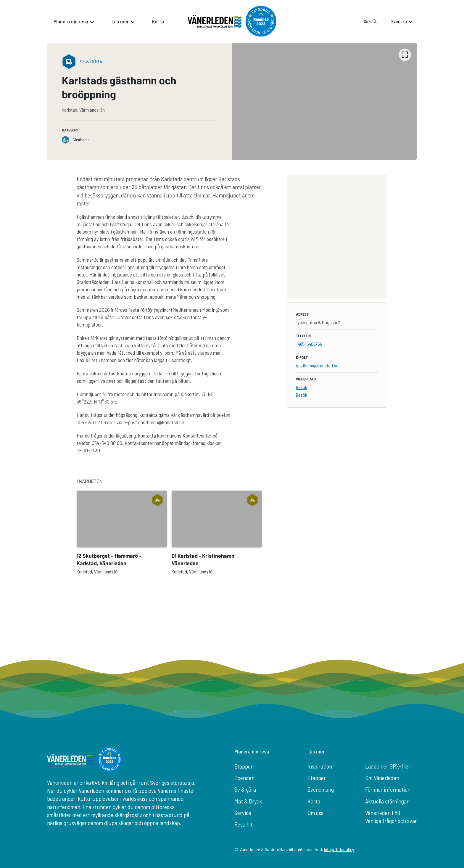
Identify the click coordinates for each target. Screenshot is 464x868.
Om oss (315, 813)
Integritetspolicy (339, 849)
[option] (324, 101)
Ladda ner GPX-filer (388, 766)
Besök (302, 387)
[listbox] (324, 101)
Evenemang (321, 789)
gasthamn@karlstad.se (317, 365)
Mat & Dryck (248, 801)
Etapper (244, 766)
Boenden (244, 778)
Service (243, 813)
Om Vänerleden (382, 778)
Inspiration (320, 766)
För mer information (388, 789)
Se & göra (245, 789)
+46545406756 (309, 344)
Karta (314, 801)
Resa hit (244, 824)
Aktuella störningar (387, 801)
